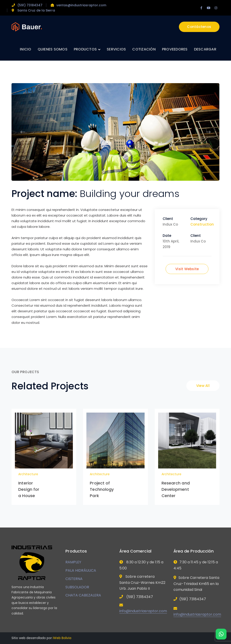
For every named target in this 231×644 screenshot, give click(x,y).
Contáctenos (199, 27)
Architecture (28, 474)
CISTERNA (74, 579)
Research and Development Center (176, 489)
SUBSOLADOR (77, 587)
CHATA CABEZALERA (83, 595)
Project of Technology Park (102, 489)
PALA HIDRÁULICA (81, 570)
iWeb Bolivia (62, 638)
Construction (202, 224)
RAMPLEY (73, 562)
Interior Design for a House (29, 489)
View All (203, 386)
